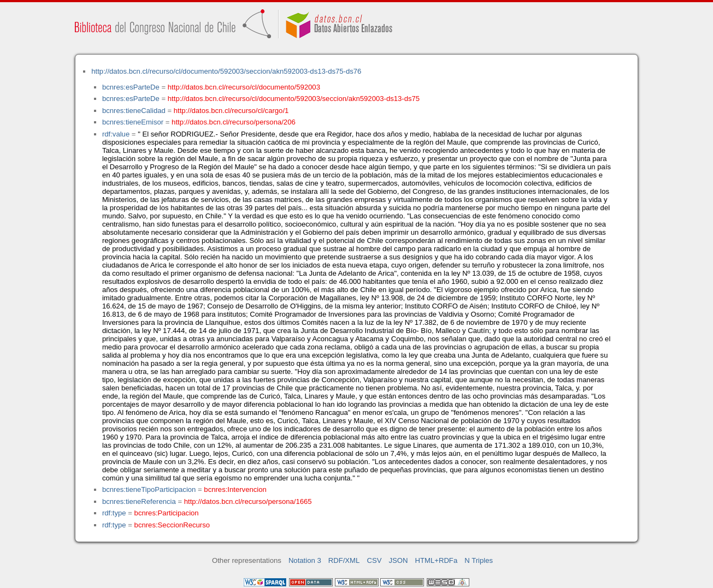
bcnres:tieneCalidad (134, 111)
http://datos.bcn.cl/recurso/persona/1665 (248, 501)
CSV (374, 560)
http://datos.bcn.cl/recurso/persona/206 (234, 122)
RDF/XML (344, 560)
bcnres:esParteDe (131, 87)
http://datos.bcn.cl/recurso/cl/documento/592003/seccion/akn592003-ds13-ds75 (294, 99)
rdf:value (116, 134)
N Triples (479, 560)
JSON (399, 560)
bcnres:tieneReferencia (139, 501)
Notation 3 (305, 560)
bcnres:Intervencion (235, 489)
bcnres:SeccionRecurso (172, 525)
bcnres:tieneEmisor (133, 122)
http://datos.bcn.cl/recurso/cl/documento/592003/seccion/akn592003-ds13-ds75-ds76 (226, 71)
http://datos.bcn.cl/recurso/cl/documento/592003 (244, 87)
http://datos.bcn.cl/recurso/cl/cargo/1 (231, 111)
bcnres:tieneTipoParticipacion (149, 489)
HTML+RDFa (437, 560)
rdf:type (114, 513)
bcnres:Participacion (167, 513)
